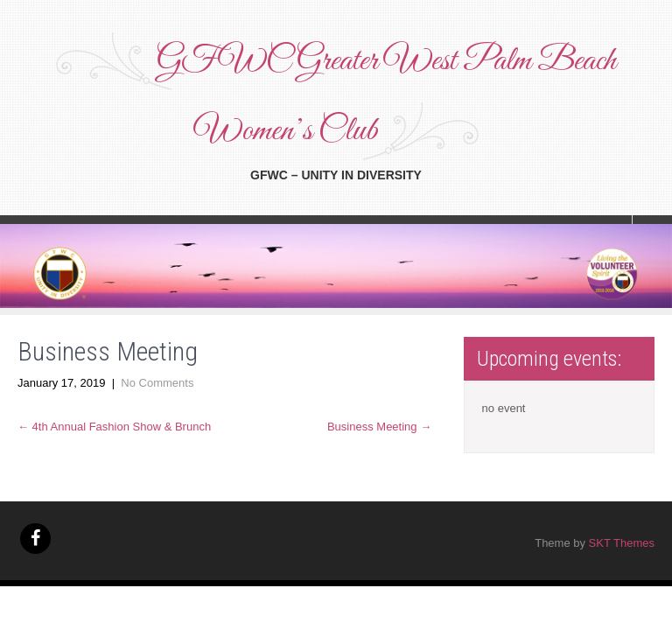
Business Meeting (379, 427)
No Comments (157, 383)
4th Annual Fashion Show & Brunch (114, 427)
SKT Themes (622, 543)
